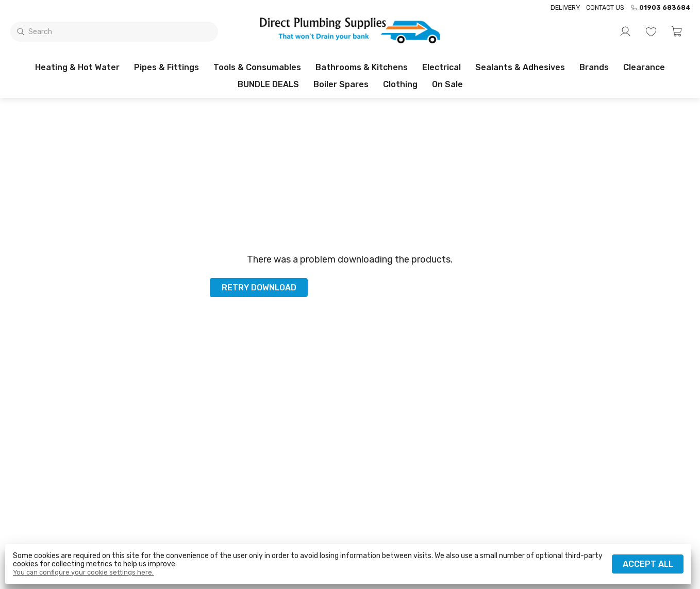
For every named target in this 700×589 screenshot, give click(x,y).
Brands (594, 67)
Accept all (648, 564)
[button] (677, 31)
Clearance (644, 67)
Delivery (565, 7)
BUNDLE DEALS (268, 84)
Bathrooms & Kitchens (362, 67)
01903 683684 (661, 8)
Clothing (400, 84)
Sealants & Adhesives (520, 67)
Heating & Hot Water (77, 67)
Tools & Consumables (257, 67)
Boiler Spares (341, 84)
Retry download (259, 288)
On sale (447, 84)
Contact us (605, 7)
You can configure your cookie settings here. (83, 572)
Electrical (441, 67)
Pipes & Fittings (166, 67)
